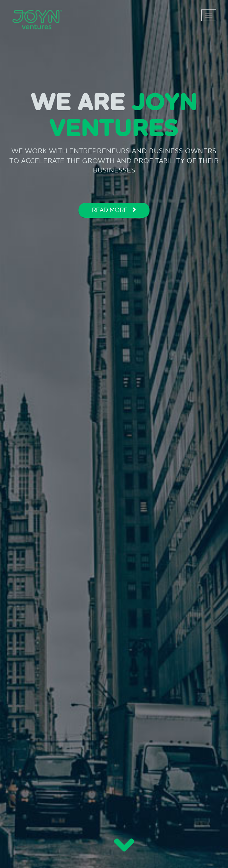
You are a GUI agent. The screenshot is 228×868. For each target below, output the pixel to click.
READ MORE (114, 210)
